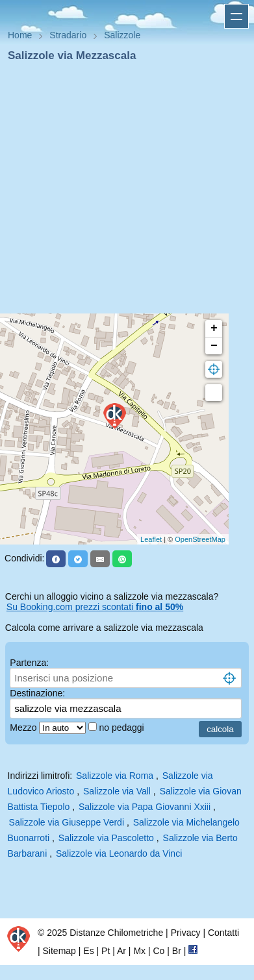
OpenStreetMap (200, 539)
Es (88, 951)
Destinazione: (37, 693)
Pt (106, 951)
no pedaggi (122, 728)
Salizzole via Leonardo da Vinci (119, 853)
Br (177, 951)
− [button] (214, 346)
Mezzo (24, 728)
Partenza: (29, 663)
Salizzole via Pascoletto (106, 838)
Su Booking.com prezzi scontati (95, 607)
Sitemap (59, 951)
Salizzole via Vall (117, 791)
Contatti (223, 933)
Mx (139, 951)
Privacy (186, 933)
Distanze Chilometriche (116, 933)
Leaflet (151, 539)
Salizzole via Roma (115, 776)
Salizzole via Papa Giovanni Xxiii (145, 807)
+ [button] (214, 328)
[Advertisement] (122, 192)
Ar (121, 951)
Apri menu (236, 16)
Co (159, 951)
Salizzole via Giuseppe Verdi (67, 822)
